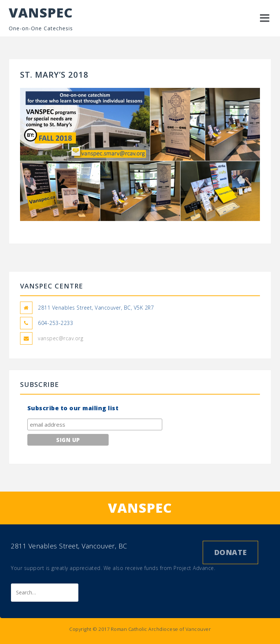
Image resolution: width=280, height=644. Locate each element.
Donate (230, 552)
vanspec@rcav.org (61, 338)
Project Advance (194, 568)
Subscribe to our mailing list (73, 408)
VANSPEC (41, 13)
